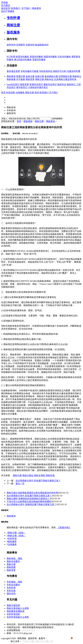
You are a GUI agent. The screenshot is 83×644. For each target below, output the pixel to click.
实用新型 (21, 45)
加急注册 (30, 76)
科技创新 (43, 641)
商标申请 (50, 475)
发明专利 (11, 45)
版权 (35, 641)
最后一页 (20, 484)
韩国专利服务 (50, 57)
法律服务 (12, 544)
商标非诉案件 (13, 561)
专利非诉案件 (13, 585)
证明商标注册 (65, 76)
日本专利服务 (64, 57)
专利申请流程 (13, 614)
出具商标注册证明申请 (65, 79)
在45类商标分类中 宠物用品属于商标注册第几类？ (31, 504)
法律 (51, 641)
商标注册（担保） (17, 536)
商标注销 (40, 79)
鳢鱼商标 (28, 121)
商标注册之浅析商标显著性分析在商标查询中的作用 (32, 493)
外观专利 (30, 45)
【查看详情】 (64, 528)
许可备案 (21, 79)
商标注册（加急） (17, 533)
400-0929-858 (29, 630)
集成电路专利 (42, 45)
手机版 (4, 2)
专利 (30, 641)
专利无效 (11, 591)
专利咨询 (11, 110)
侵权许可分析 (60, 71)
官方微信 (6, 5)
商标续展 (11, 79)
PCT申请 (11, 57)
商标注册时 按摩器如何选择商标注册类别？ (28, 499)
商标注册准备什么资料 (18, 608)
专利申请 (12, 539)
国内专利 (11, 594)
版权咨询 (11, 113)
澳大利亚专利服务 (23, 60)
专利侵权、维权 (14, 582)
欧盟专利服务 (22, 57)
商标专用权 (40, 475)
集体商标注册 (51, 76)
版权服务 (12, 541)
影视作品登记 (36, 84)
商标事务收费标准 (16, 611)
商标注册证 (28, 475)
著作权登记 (22, 87)
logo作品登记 (13, 84)
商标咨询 (11, 107)
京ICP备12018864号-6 (58, 638)
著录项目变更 (13, 71)
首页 (19, 121)
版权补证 (62, 84)
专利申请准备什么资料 (18, 617)
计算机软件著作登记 (38, 87)
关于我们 (26, 8)
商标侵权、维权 (14, 558)
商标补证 (49, 79)
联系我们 (15, 8)
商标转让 (77, 76)
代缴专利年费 (74, 71)
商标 (25, 641)
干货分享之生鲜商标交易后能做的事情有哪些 (29, 501)
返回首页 (6, 8)
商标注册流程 (13, 605)
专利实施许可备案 (30, 71)
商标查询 (36, 8)
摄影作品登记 (50, 84)
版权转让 (71, 84)
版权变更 (25, 84)
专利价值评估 (46, 71)
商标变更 (30, 79)
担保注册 (40, 76)
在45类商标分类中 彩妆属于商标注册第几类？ (38, 481)
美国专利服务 (36, 57)
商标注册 (39, 121)
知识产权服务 (8, 11)
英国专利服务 (39, 60)
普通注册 (21, 76)
